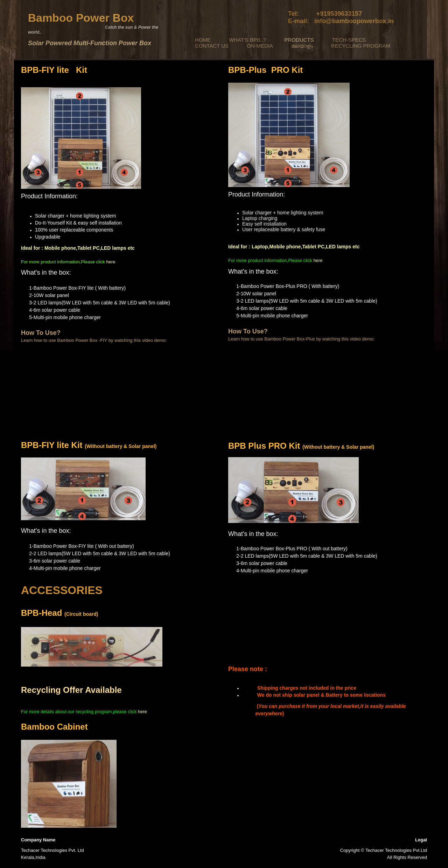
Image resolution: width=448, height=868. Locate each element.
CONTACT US (212, 46)
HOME (203, 40)
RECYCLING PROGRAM (361, 46)
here (111, 262)
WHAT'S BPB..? (248, 40)
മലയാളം (302, 46)
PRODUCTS (299, 40)
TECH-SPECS (349, 40)
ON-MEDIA (260, 46)
